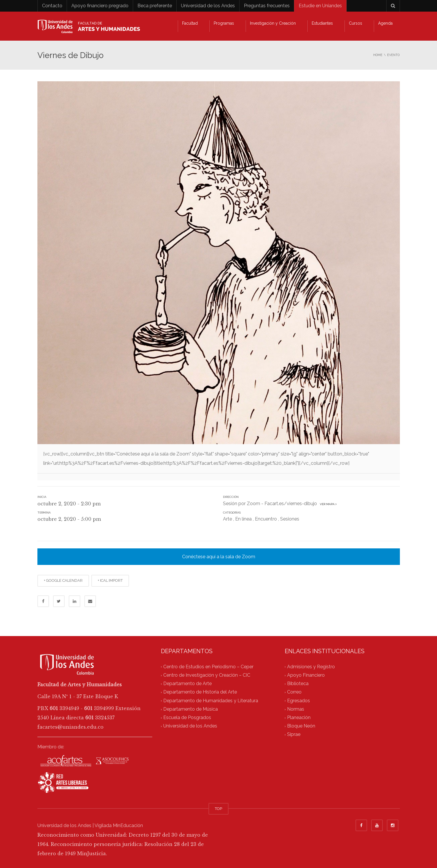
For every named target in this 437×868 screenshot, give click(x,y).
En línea (243, 519)
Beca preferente (155, 6)
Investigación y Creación (273, 23)
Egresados (299, 701)
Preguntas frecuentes (267, 6)
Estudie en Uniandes (320, 6)
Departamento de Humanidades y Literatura (211, 701)
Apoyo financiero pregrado (100, 6)
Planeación (299, 717)
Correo (294, 692)
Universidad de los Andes (208, 6)
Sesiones (290, 519)
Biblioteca (298, 684)
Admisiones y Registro (311, 667)
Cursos (356, 23)
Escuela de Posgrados (187, 717)
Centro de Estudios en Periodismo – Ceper (208, 667)
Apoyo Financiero (306, 675)
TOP (218, 809)
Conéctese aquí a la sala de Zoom (219, 557)
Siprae (294, 735)
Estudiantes (322, 23)
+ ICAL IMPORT (110, 580)
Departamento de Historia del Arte (200, 692)
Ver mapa (327, 504)
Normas (296, 709)
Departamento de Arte (187, 684)
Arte (227, 519)
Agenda (385, 23)
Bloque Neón (301, 726)
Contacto (52, 6)
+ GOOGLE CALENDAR (63, 580)
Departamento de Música (191, 709)
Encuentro (266, 519)
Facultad (190, 23)
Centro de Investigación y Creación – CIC (207, 675)
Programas (224, 23)
